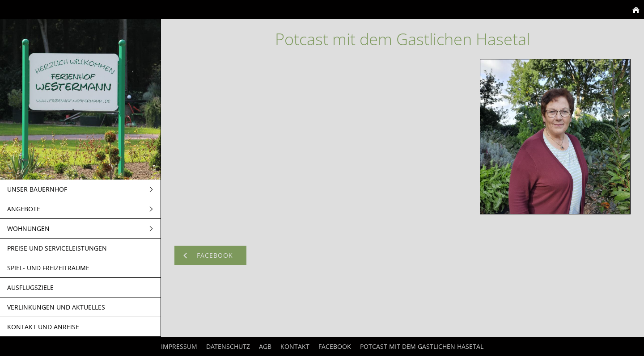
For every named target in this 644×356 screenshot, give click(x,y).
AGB (265, 346)
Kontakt (295, 346)
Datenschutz (228, 346)
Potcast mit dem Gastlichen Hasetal (422, 346)
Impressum (179, 346)
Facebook (335, 346)
